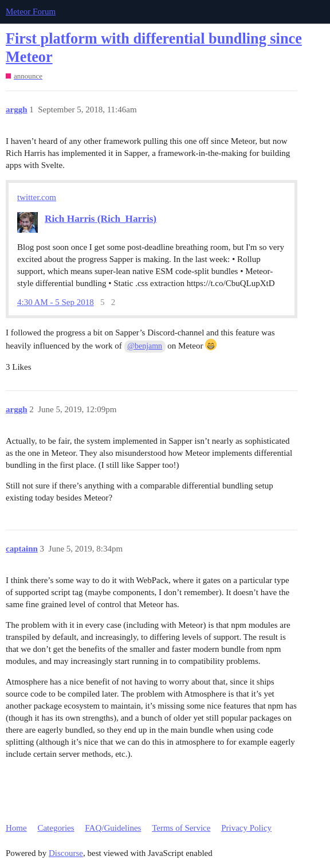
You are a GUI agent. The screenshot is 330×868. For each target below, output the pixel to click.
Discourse (66, 853)
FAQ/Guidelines (113, 828)
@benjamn (145, 346)
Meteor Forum (31, 11)
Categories (56, 828)
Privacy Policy (246, 828)
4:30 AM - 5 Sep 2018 (56, 302)
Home (16, 828)
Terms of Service (181, 828)
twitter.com (37, 197)
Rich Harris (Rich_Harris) (101, 219)
